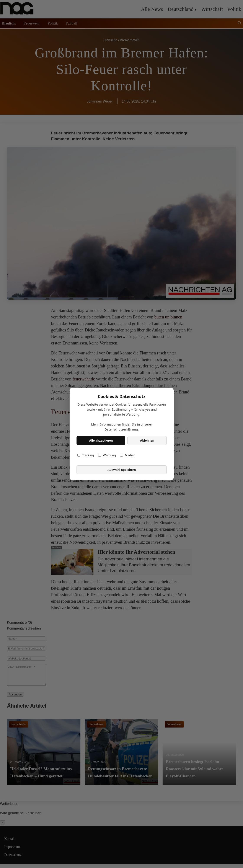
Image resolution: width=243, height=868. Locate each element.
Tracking (86, 455)
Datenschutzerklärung (121, 429)
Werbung (107, 455)
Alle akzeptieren (101, 441)
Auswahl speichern (121, 470)
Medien (128, 455)
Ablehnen (147, 441)
